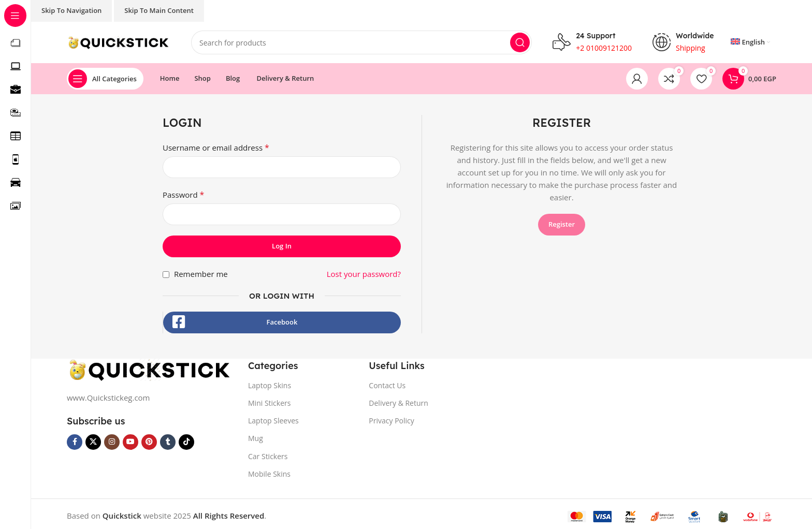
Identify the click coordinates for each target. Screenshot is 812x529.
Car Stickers (268, 456)
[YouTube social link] (130, 442)
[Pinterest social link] (149, 442)
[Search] (361, 42)
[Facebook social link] (75, 442)
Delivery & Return (398, 403)
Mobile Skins (269, 474)
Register (562, 224)
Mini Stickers (269, 403)
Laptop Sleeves (273, 421)
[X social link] (93, 442)
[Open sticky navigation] (105, 79)
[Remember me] (166, 275)
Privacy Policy (391, 421)
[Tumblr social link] (168, 442)
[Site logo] (119, 41)
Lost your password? (364, 274)
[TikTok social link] (186, 442)
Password (183, 195)
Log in (282, 246)
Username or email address (216, 148)
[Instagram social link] (112, 442)
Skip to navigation (71, 10)
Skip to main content (159, 10)
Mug (256, 438)
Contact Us (387, 385)
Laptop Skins (270, 385)
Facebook (282, 322)
